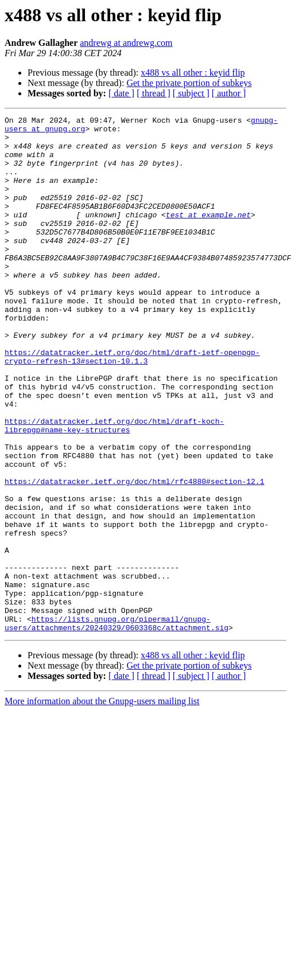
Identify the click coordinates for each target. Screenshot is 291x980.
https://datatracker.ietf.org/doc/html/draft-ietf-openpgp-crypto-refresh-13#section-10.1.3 (132, 405)
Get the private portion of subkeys (189, 83)
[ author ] (229, 93)
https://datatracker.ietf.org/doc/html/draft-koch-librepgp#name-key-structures (114, 488)
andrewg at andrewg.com (126, 43)
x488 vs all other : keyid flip (193, 73)
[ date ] (121, 93)
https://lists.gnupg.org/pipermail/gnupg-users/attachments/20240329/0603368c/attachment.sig (117, 725)
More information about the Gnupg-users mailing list (102, 804)
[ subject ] (191, 93)
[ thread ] (154, 93)
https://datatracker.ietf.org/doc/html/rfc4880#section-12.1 (134, 555)
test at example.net (208, 235)
